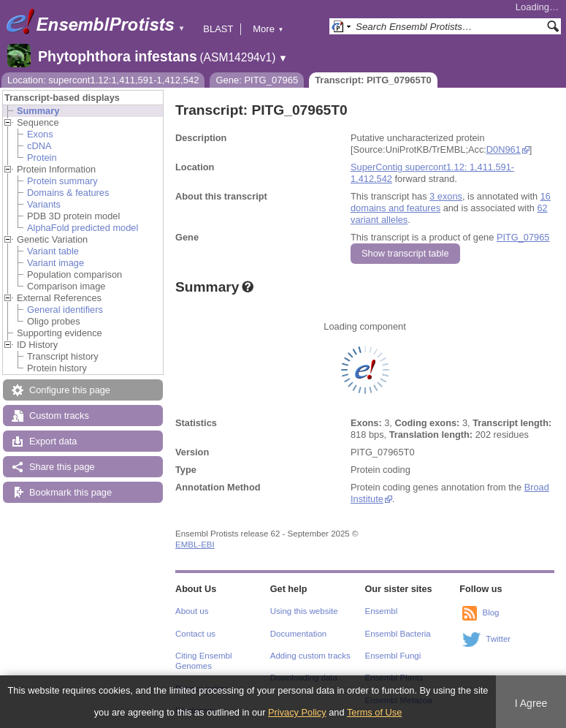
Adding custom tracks (310, 656)
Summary (38, 111)
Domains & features (68, 193)
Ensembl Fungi (393, 656)
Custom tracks (59, 416)
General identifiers (65, 310)
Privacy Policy (297, 712)
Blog (490, 613)
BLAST (218, 29)
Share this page (62, 467)
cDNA (39, 146)
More (268, 29)
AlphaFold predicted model (83, 228)
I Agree (531, 703)
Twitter (498, 639)
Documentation (298, 634)
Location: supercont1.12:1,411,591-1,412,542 (103, 80)
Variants (44, 204)
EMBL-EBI (195, 545)
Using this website (304, 611)
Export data (53, 441)
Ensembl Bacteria (398, 634)
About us (192, 611)
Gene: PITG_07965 (257, 80)
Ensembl (382, 611)
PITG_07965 (523, 237)
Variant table (53, 251)
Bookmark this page (70, 492)
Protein (42, 158)
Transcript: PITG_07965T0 (373, 80)
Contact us (195, 634)
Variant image (56, 263)
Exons (40, 134)
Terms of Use (374, 712)
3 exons (446, 196)
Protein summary (62, 181)
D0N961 (504, 149)
